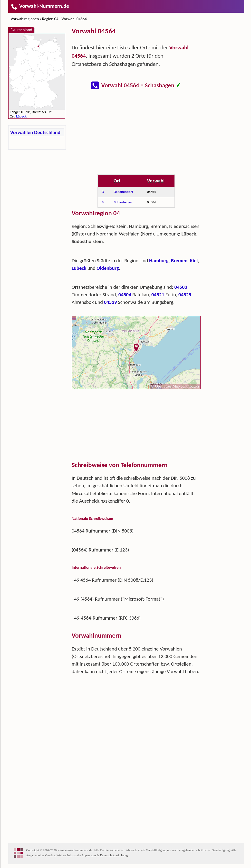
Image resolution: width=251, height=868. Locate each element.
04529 (111, 302)
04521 (158, 295)
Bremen (179, 261)
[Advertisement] (136, 135)
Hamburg (159, 261)
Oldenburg (108, 268)
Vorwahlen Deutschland (35, 132)
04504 (125, 295)
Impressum (89, 855)
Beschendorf (123, 192)
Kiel (194, 261)
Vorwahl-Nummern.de (40, 6)
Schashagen (123, 202)
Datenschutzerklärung (114, 855)
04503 (181, 287)
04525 (185, 295)
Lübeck (79, 268)
